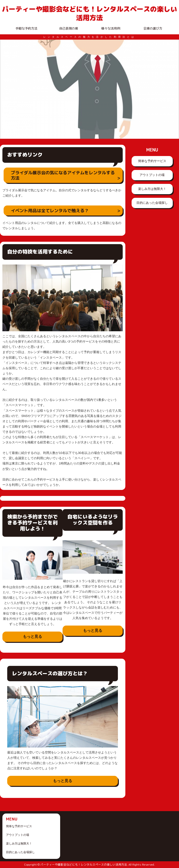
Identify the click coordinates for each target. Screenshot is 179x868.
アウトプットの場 (152, 175)
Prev (6, 89)
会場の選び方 (153, 28)
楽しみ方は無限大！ (152, 189)
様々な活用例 (111, 28)
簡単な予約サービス (152, 161)
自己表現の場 (69, 28)
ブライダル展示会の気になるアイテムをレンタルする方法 (63, 175)
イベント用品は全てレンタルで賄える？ (50, 211)
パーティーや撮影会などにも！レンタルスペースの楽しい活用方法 (89, 13)
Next (173, 89)
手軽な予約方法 (26, 28)
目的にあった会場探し (152, 203)
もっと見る (32, 636)
